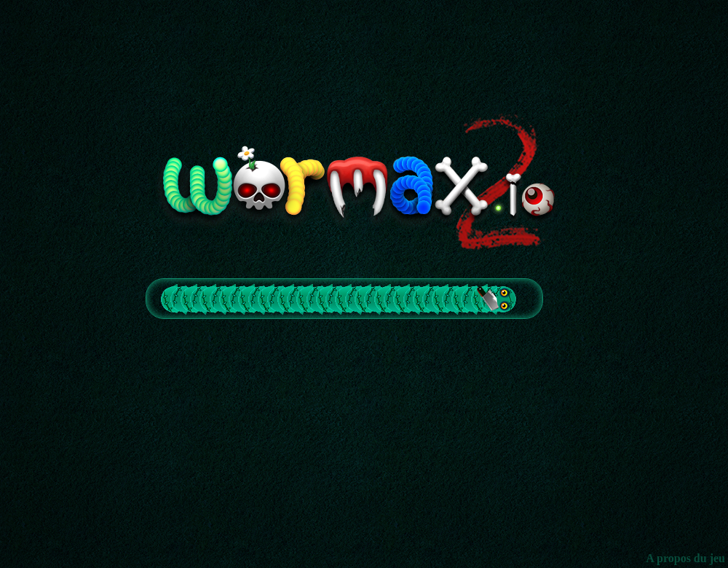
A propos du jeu (685, 558)
